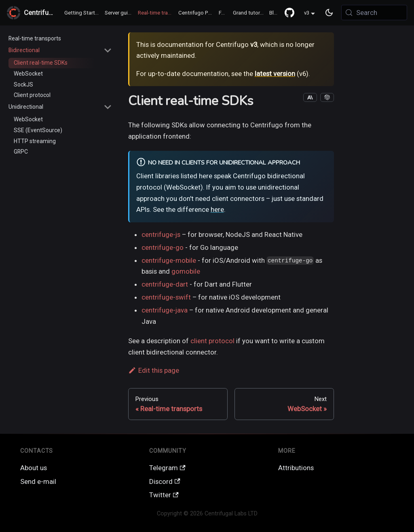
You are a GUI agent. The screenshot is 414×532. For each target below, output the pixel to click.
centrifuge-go (163, 247)
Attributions (296, 468)
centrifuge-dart (165, 284)
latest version (275, 74)
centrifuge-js (161, 234)
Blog (275, 13)
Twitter (164, 495)
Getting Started (83, 13)
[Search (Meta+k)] (374, 13)
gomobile (186, 271)
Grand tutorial (249, 13)
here (217, 209)
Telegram (167, 468)
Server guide (119, 13)
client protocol (212, 341)
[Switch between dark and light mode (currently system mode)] (330, 13)
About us (34, 468)
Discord (165, 481)
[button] (60, 50)
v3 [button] (307, 13)
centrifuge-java (165, 310)
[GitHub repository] (289, 13)
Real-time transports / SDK (157, 13)
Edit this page (154, 370)
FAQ (224, 13)
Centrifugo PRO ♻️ (197, 13)
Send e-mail (38, 481)
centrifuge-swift (166, 297)
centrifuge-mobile (169, 260)
